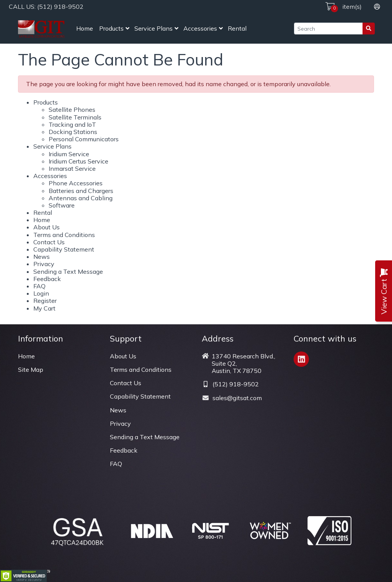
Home (85, 28)
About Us (47, 227)
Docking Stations (73, 132)
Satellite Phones (72, 110)
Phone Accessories (76, 183)
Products (111, 28)
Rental (237, 28)
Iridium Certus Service (78, 161)
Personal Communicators (84, 139)
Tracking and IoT (72, 124)
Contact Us (49, 242)
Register (45, 301)
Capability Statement (64, 249)
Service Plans (154, 28)
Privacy (44, 264)
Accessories (200, 28)
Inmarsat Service (72, 168)
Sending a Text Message (68, 271)
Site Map (31, 369)
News (42, 257)
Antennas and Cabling (81, 198)
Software (62, 205)
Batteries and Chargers (81, 191)
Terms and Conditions (64, 235)
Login (41, 293)
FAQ (39, 286)
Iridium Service (69, 154)
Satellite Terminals (75, 117)
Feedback (47, 279)
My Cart (44, 308)
